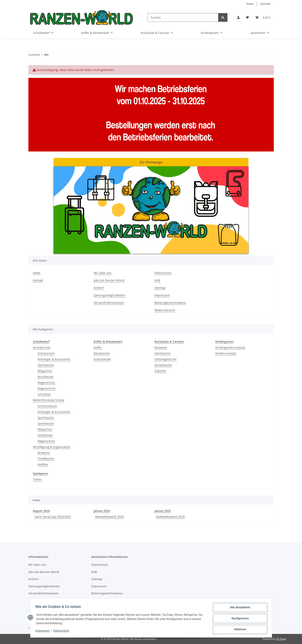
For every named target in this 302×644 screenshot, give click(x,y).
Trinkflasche (46, 459)
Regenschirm (47, 388)
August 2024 (41, 511)
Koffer (98, 347)
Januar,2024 (102, 511)
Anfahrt (99, 288)
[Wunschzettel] (247, 17)
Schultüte (44, 394)
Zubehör (160, 371)
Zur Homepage (151, 162)
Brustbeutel (46, 377)
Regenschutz (46, 383)
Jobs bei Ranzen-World (109, 280)
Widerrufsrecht (165, 310)
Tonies (37, 479)
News (250, 4)
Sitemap (160, 288)
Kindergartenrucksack (230, 347)
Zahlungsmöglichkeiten (109, 295)
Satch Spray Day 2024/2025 (53, 517)
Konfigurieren (239, 619)
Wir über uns (103, 273)
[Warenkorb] (263, 17)
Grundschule (42, 347)
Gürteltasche (163, 365)
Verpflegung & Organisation (52, 447)
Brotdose (44, 453)
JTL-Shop (281, 639)
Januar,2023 (163, 511)
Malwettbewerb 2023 (170, 517)
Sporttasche (46, 365)
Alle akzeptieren (239, 609)
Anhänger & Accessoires (54, 359)
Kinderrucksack (226, 353)
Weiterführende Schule (49, 400)
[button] (238, 17)
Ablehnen (239, 630)
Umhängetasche (166, 359)
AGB (157, 280)
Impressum (162, 295)
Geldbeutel (45, 435)
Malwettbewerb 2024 (109, 517)
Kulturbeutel (102, 359)
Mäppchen (45, 371)
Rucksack (161, 347)
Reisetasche (102, 353)
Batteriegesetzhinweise (170, 303)
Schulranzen (46, 353)
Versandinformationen (109, 303)
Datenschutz (163, 273)
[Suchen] (183, 17)
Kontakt (265, 4)
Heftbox (43, 464)
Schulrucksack (47, 406)
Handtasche (163, 353)
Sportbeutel (46, 423)
